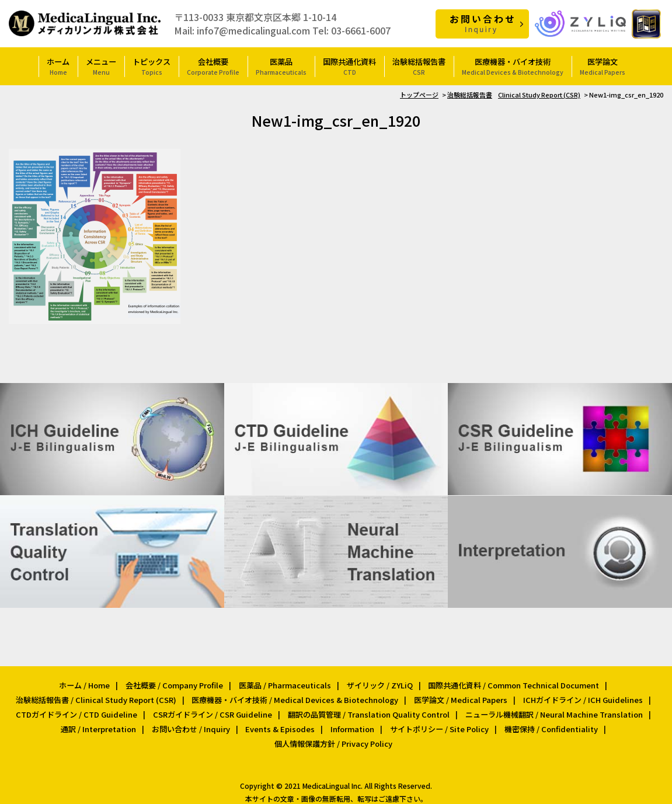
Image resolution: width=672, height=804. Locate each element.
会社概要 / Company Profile (175, 683)
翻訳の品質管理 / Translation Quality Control (368, 710)
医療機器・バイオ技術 (513, 66)
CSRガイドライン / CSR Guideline (213, 710)
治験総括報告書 (419, 66)
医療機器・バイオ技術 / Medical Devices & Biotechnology (296, 696)
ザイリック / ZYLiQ (378, 683)
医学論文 (603, 66)
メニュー (101, 66)
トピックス (152, 66)
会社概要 (213, 66)
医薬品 (281, 66)
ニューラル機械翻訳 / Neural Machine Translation (551, 710)
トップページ (419, 94)
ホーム (58, 66)
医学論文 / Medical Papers (460, 696)
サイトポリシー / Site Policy (437, 724)
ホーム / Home (86, 683)
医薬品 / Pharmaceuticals (285, 683)
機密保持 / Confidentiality (547, 724)
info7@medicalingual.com (253, 30)
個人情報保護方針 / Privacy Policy (333, 737)
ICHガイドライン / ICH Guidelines (581, 696)
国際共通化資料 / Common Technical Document (511, 683)
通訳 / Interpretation (102, 724)
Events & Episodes (281, 724)
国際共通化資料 (349, 66)
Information (351, 724)
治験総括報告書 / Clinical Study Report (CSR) (98, 696)
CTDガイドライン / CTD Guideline (79, 710)
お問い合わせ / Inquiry (193, 724)
